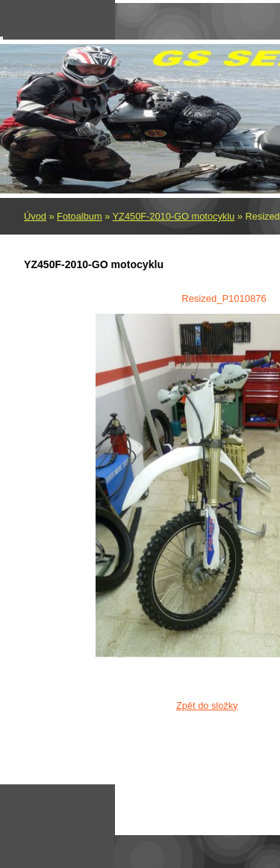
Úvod (35, 216)
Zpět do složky (207, 706)
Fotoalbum (79, 216)
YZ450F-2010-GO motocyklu (174, 216)
